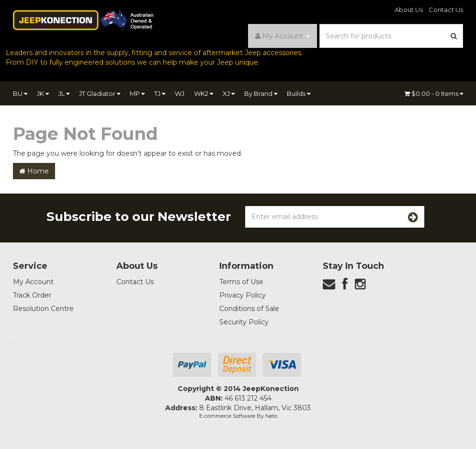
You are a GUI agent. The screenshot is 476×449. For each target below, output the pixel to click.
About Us (409, 10)
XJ (229, 93)
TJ (160, 93)
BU (20, 93)
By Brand (261, 93)
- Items (434, 93)
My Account (33, 282)
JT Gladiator (100, 93)
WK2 (204, 93)
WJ (180, 93)
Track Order (32, 295)
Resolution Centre (43, 309)
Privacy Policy (243, 295)
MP (137, 93)
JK (43, 93)
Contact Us (446, 10)
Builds (299, 93)
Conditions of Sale (249, 309)
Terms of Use (241, 282)
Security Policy (244, 322)
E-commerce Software (227, 416)
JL (64, 93)
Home (34, 171)
